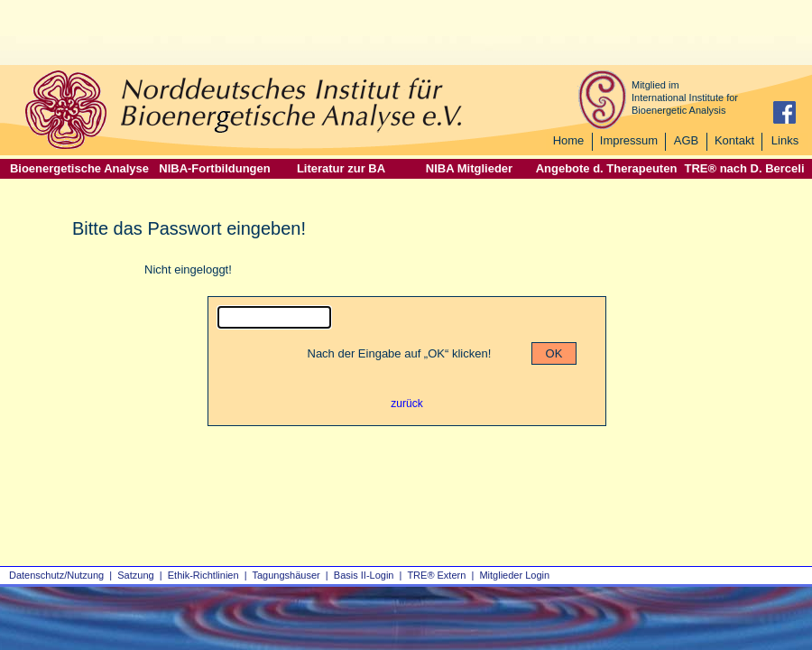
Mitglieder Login (514, 575)
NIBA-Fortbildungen (214, 168)
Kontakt (734, 140)
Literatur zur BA (341, 168)
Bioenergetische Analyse (79, 168)
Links (785, 140)
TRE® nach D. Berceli (744, 168)
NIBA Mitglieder (469, 168)
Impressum (629, 140)
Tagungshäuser (286, 575)
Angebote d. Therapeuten (607, 168)
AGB (686, 140)
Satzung (135, 575)
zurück (406, 404)
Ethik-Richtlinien (203, 575)
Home (569, 140)
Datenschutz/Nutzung (56, 575)
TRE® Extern (436, 575)
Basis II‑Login (364, 575)
